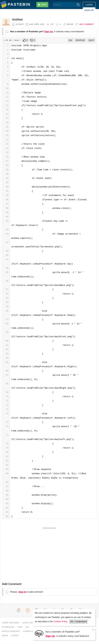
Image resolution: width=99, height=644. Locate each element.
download (80, 40)
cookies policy (30, 631)
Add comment (87, 24)
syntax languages (31, 623)
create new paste (10, 623)
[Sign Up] (39, 634)
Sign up (89, 10)
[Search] (78, 5)
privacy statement (11, 631)
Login (89, 5)
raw (70, 40)
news (20, 627)
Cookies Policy (60, 622)
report (91, 40)
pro (27, 627)
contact (15, 635)
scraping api (8, 627)
